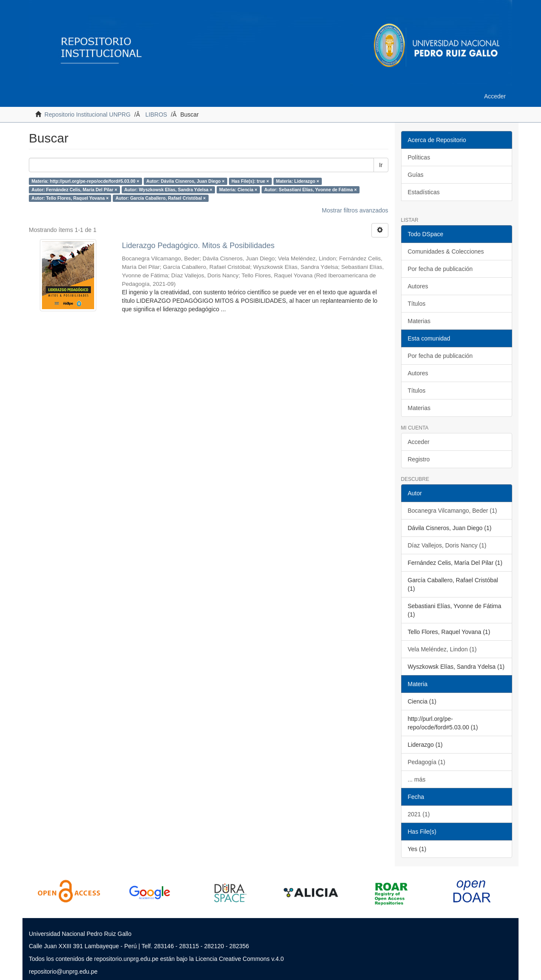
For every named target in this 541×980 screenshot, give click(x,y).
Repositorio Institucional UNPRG (88, 114)
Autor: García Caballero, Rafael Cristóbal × (161, 198)
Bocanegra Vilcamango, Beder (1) (453, 511)
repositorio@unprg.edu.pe (63, 972)
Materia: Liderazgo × (298, 181)
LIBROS (156, 114)
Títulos (417, 304)
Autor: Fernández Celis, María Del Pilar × (74, 190)
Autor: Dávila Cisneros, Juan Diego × (185, 181)
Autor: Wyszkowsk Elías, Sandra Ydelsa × (168, 190)
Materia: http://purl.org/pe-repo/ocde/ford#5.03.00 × (85, 181)
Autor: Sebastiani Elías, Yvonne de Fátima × (310, 190)
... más (417, 779)
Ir (381, 165)
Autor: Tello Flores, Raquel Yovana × (70, 198)
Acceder (419, 442)
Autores (418, 286)
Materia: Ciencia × (238, 190)
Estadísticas (424, 192)
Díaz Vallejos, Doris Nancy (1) (447, 545)
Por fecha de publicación (440, 269)
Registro (419, 459)
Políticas (419, 157)
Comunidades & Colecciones (446, 251)
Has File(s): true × (250, 181)
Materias (419, 321)
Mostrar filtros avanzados (355, 210)
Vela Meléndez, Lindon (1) (442, 649)
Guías (416, 175)
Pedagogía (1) (427, 762)
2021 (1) (419, 814)
